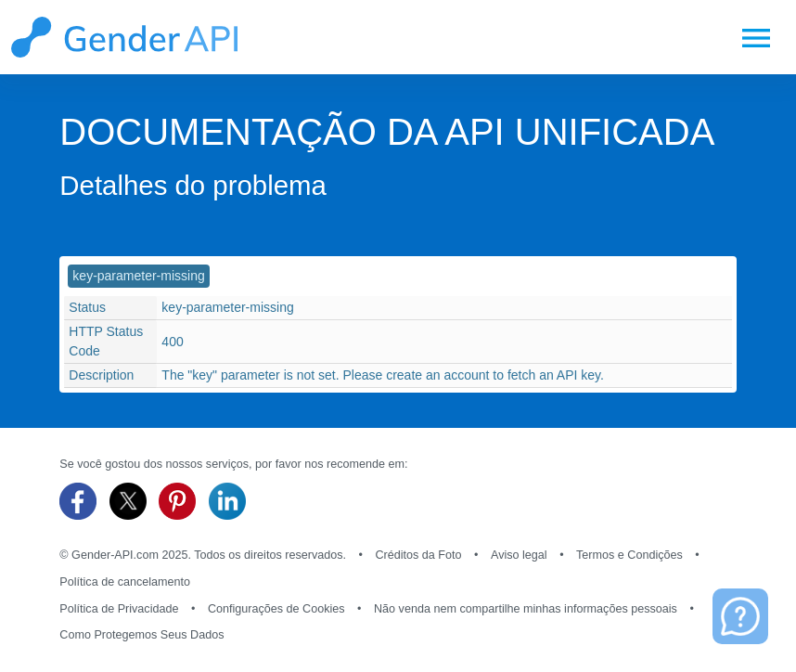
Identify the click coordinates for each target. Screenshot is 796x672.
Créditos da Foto (418, 555)
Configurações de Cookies (276, 609)
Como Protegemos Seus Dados (141, 635)
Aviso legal (519, 555)
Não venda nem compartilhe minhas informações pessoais (526, 609)
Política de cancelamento (125, 582)
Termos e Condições (629, 555)
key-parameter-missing (138, 276)
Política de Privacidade (119, 609)
